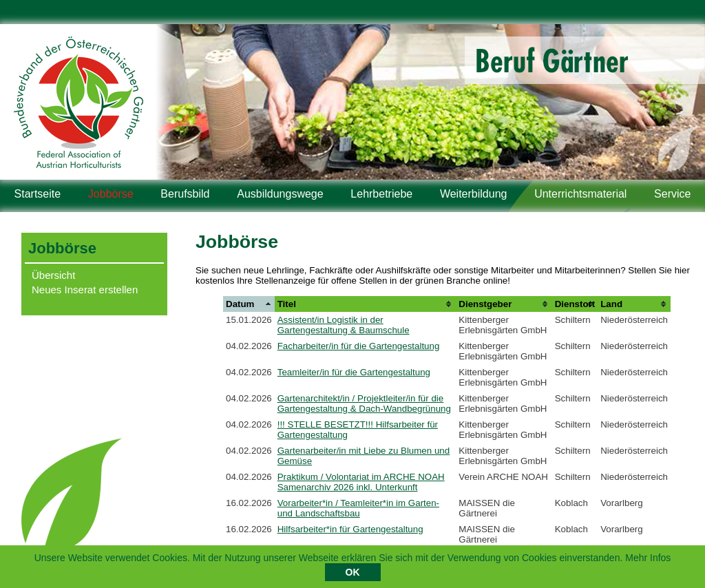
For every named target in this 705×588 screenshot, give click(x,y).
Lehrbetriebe (381, 194)
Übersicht (53, 275)
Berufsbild (185, 194)
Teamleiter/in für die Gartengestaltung (354, 372)
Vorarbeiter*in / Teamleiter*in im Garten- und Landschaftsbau (358, 508)
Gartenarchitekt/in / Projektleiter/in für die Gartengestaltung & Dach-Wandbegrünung (364, 403)
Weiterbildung (474, 194)
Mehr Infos (648, 560)
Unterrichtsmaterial (580, 194)
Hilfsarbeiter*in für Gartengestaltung (350, 529)
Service (672, 194)
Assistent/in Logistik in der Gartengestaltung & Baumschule (344, 325)
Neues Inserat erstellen (85, 290)
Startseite (38, 194)
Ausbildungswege (280, 194)
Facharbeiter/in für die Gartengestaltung (359, 346)
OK (353, 574)
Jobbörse (111, 194)
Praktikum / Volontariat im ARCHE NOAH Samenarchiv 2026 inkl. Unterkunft (361, 482)
